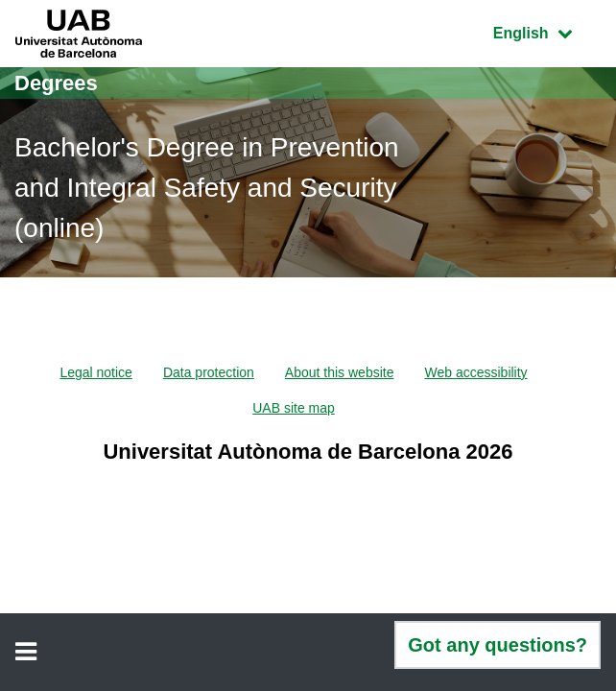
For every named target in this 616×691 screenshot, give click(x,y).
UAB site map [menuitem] (294, 408)
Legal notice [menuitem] (96, 372)
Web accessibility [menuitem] (475, 372)
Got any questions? (498, 645)
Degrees (56, 83)
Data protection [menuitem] (209, 372)
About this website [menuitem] (340, 372)
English (547, 31)
